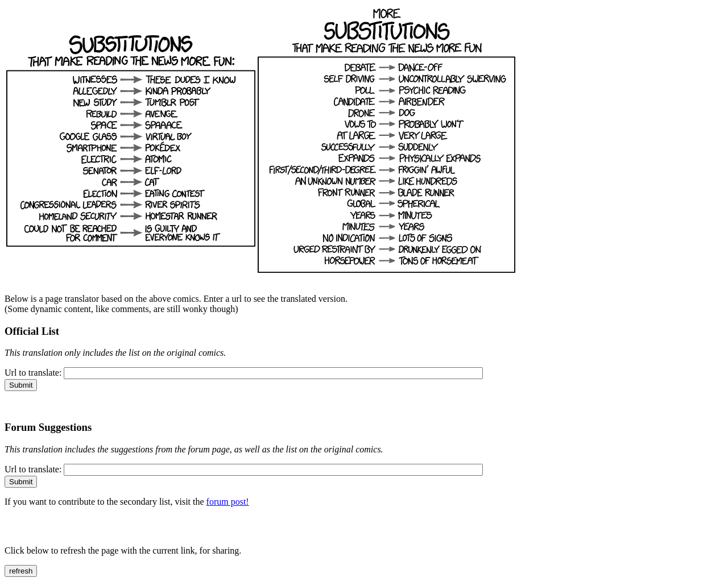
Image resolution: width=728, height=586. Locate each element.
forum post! (228, 502)
